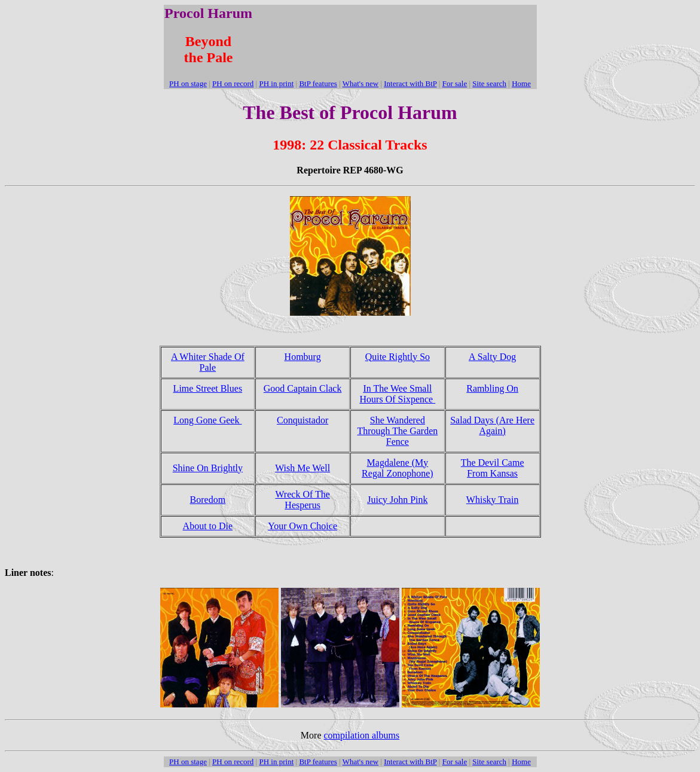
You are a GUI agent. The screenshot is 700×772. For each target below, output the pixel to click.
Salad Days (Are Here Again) (492, 425)
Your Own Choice (302, 526)
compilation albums (362, 735)
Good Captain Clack (303, 388)
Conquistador (302, 420)
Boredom (208, 500)
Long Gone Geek (207, 420)
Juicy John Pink (397, 500)
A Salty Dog (492, 357)
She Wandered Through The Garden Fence (397, 431)
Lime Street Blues (208, 388)
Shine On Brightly (208, 468)
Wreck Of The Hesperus (302, 500)
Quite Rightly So (398, 357)
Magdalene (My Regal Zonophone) (398, 468)
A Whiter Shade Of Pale (208, 362)
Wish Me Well (302, 468)
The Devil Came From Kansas (493, 468)
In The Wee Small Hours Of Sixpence (398, 394)
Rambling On (492, 388)
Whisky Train (493, 500)
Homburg (303, 357)
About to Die (208, 526)
